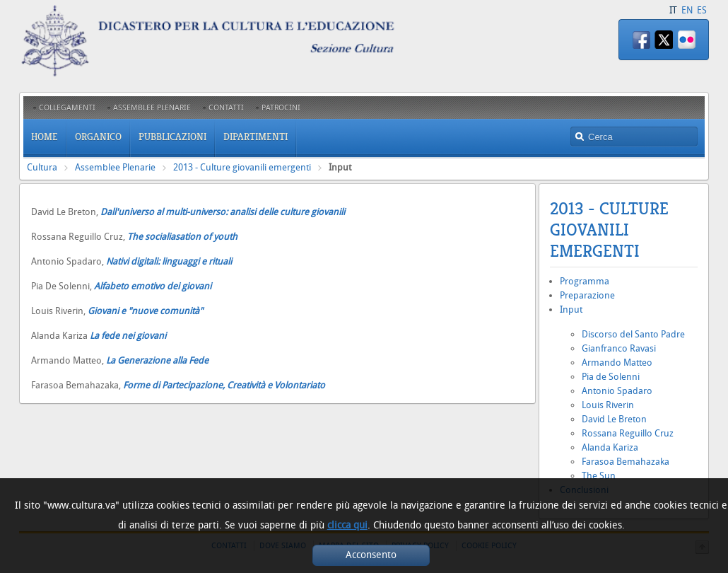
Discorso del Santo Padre (633, 334)
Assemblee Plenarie (115, 167)
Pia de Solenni (611, 377)
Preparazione (587, 295)
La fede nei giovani (128, 336)
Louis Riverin (608, 405)
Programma (585, 281)
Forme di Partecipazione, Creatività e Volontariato (224, 385)
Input (571, 309)
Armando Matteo (617, 363)
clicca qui (347, 525)
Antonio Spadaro (617, 391)
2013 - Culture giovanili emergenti (242, 167)
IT (673, 10)
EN (687, 10)
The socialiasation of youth (182, 237)
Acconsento (371, 555)
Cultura (42, 167)
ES (702, 10)
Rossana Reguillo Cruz (628, 433)
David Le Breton (614, 419)
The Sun (599, 476)
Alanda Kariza (610, 447)
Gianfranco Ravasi (619, 348)
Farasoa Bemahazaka (626, 462)
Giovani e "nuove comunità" (146, 311)
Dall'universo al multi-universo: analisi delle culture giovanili (224, 212)
